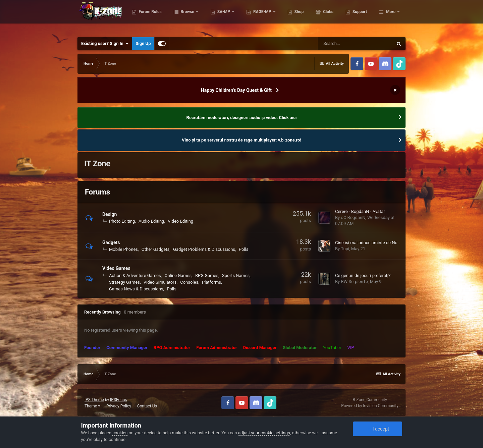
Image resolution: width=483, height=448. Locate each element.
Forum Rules (183, 17)
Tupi (345, 249)
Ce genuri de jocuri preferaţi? (363, 275)
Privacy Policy (119, 406)
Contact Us (147, 406)
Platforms (211, 282)
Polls (244, 249)
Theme (92, 406)
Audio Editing (151, 221)
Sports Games (236, 275)
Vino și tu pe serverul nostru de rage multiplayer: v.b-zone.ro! (241, 140)
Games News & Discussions (136, 289)
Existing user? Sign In (105, 44)
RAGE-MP (296, 17)
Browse (221, 17)
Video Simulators (160, 282)
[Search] (355, 44)
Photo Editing (122, 221)
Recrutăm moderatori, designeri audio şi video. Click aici (242, 118)
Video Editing (180, 221)
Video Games (116, 268)
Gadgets (111, 242)
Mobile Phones (123, 249)
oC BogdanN (353, 217)
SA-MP (257, 17)
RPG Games (207, 275)
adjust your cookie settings (264, 433)
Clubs (361, 17)
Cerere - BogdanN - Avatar (360, 211)
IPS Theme (94, 400)
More (391, 17)
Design (110, 214)
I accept (377, 429)
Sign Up (143, 43)
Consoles (189, 282)
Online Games (178, 275)
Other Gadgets (155, 249)
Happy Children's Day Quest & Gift (236, 90)
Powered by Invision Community (370, 406)
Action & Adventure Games (135, 275)
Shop (332, 17)
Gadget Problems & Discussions (204, 249)
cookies (120, 433)
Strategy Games (124, 282)
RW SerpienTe (354, 282)
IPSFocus (118, 400)
